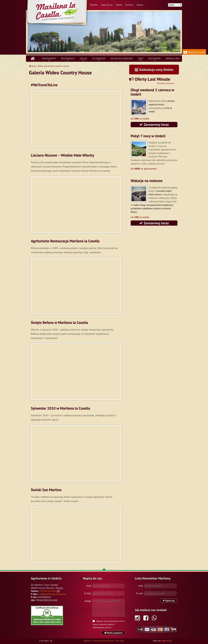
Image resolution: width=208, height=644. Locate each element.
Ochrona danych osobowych (104, 641)
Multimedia (154, 59)
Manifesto (94, 5)
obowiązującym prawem (102, 627)
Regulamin (88, 641)
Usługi (83, 59)
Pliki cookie (120, 641)
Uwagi (88, 601)
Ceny (140, 59)
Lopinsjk (169, 641)
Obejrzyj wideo (194, 52)
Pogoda (119, 5)
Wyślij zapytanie (113, 633)
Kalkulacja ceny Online (154, 70)
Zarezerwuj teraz (154, 124)
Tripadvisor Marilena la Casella (47, 615)
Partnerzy (129, 5)
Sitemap (140, 5)
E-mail (88, 593)
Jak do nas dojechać (122, 59)
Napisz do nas (107, 5)
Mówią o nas (173, 59)
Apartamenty (49, 59)
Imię (89, 586)
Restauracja (68, 59)
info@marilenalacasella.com (52, 594)
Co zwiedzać (99, 59)
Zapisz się (169, 601)
